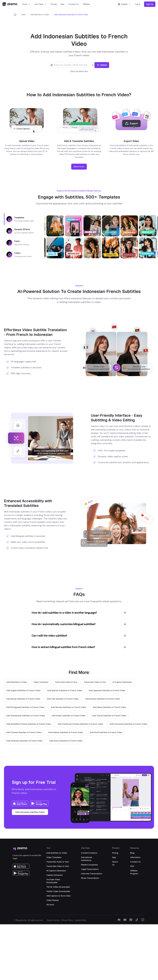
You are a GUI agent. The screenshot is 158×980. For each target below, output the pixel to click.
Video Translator (54, 857)
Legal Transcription (90, 869)
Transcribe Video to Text (58, 866)
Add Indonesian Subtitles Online (30, 812)
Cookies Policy (80, 920)
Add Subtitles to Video (40, 15)
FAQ (132, 866)
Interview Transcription (92, 874)
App (63, 4)
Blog (132, 853)
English (124, 4)
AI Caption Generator (56, 871)
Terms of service (53, 920)
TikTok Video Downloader (58, 887)
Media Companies (89, 865)
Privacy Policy (67, 920)
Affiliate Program (134, 872)
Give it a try (79, 167)
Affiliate (86, 4)
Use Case (40, 4)
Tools (26, 4)
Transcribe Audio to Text (58, 862)
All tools (50, 905)
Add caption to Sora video (59, 896)
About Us (115, 863)
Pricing (54, 4)
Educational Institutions (87, 859)
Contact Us (74, 4)
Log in (138, 4)
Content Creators (89, 853)
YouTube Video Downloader (53, 881)
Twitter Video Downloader (58, 891)
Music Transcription (90, 878)
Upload (102, 65)
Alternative (135, 857)
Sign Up (150, 4)
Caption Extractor (55, 875)
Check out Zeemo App (79, 71)
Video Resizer (53, 900)
